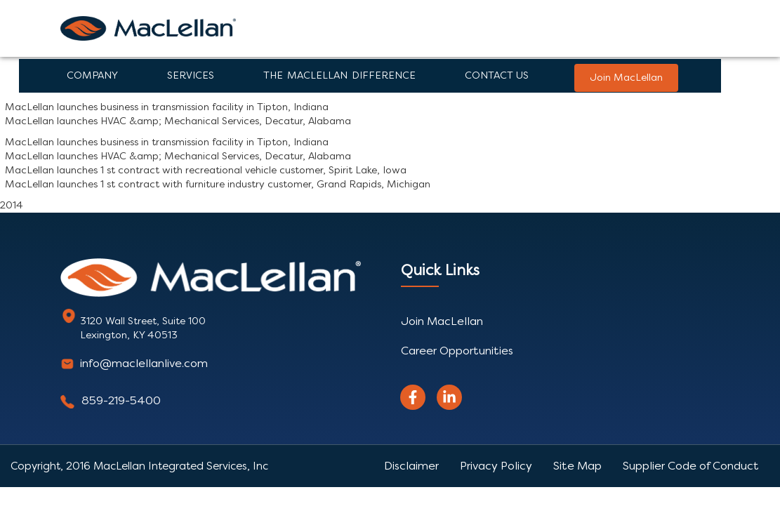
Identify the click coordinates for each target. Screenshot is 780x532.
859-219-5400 (121, 400)
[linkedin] (449, 397)
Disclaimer (411, 466)
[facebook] (413, 397)
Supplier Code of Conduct (691, 466)
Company (92, 75)
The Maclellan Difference (339, 75)
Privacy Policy (496, 466)
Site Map (577, 466)
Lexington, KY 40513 (129, 335)
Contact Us (497, 75)
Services (191, 75)
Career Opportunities (457, 351)
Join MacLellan (626, 78)
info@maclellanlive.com (144, 363)
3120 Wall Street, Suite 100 (143, 321)
